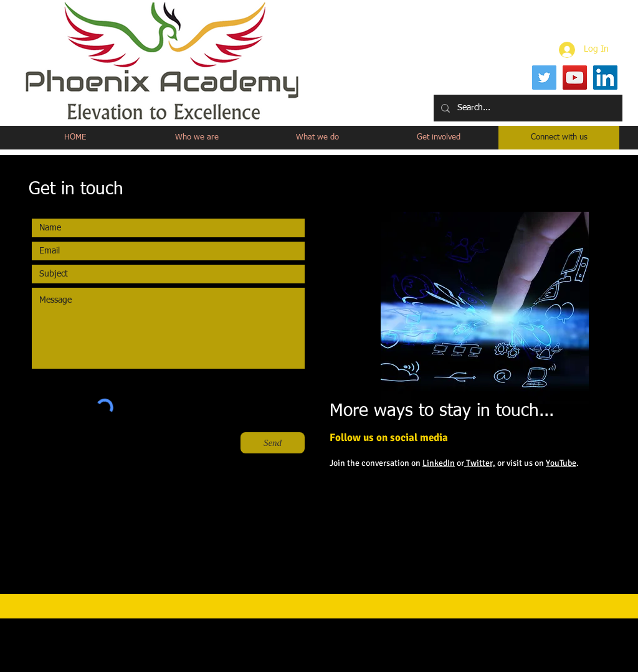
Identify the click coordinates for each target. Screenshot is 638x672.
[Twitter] (544, 78)
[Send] (273, 443)
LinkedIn (439, 463)
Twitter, (480, 463)
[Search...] (527, 108)
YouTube (561, 463)
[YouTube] (575, 78)
